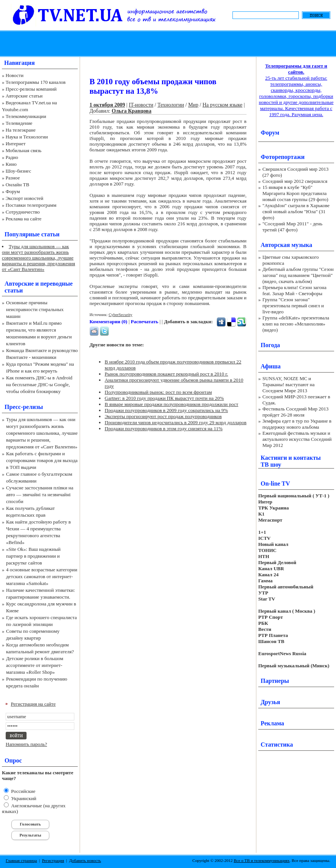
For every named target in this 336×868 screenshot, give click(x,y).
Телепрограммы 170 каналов (36, 82)
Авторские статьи (24, 96)
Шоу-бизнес (18, 171)
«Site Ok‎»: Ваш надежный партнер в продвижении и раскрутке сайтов (33, 556)
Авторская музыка (286, 245)
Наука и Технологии (27, 137)
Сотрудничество (23, 212)
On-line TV (275, 484)
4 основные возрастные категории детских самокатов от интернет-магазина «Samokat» (42, 576)
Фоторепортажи (283, 157)
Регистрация (53, 860)
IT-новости (141, 105)
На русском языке (222, 105)
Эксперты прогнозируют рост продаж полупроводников (163, 416)
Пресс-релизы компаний (31, 89)
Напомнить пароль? (26, 744)
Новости (15, 75)
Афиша (271, 366)
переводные (56, 284)
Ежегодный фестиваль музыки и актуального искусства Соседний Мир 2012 (297, 439)
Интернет (16, 144)
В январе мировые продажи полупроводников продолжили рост (171, 404)
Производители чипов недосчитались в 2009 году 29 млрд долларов (176, 422)
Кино (11, 164)
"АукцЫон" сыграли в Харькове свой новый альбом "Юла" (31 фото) (296, 211)
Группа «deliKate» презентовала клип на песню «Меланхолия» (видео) (296, 324)
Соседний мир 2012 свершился (295, 181)
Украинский (23, 798)
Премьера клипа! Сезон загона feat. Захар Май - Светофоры (294, 290)
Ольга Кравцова (131, 111)
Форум (13, 191)
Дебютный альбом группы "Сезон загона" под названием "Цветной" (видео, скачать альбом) (298, 275)
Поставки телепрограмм (31, 205)
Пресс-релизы (24, 407)
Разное (13, 178)
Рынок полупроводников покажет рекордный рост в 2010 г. (166, 374)
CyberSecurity (120, 314)
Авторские (19, 284)
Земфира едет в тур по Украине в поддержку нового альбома (297, 424)
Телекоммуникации (26, 116)
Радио (12, 157)
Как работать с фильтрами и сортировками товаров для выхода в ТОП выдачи (42, 460)
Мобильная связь (24, 150)
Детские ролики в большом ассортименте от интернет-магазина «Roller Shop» (35, 665)
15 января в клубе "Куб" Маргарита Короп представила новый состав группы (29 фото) (295, 193)
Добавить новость (85, 860)
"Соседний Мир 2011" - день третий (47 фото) (292, 227)
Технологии (171, 105)
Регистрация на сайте (33, 704)
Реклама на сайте (24, 219)
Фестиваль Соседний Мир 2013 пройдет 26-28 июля (295, 412)
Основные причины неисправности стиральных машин (35, 309)
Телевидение (19, 123)
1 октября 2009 (107, 105)
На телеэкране (21, 130)
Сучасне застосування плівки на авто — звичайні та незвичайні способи (40, 495)
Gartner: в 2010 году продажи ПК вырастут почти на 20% (164, 398)
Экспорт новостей (25, 198)
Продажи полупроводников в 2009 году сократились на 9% (166, 410)
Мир (193, 105)
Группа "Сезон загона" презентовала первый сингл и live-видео (293, 306)
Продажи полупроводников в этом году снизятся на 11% (164, 428)
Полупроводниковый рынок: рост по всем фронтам (158, 392)
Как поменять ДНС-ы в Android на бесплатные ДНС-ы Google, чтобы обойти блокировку (39, 384)
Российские (23, 791)
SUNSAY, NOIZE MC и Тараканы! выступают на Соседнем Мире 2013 (288, 384)
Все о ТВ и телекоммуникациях (261, 860)
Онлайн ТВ (17, 185)
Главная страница (21, 860)
